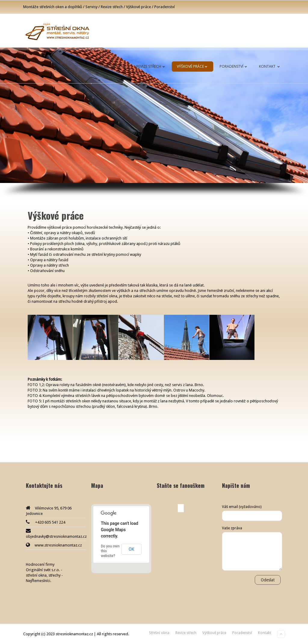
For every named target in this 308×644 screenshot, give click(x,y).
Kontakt (271, 66)
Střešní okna (111, 66)
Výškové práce (193, 66)
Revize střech (152, 66)
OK (131, 549)
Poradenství (234, 66)
